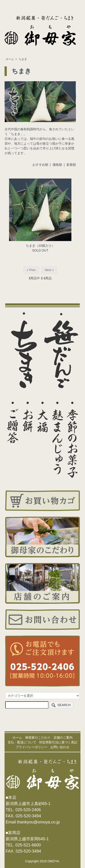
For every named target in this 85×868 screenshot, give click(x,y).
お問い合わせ (60, 747)
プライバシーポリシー (32, 747)
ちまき (23, 59)
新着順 (71, 165)
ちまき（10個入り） (40, 246)
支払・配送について (22, 742)
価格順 (57, 165)
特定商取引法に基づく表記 (58, 742)
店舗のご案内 (63, 737)
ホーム (10, 59)
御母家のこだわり (38, 737)
